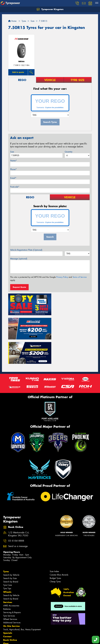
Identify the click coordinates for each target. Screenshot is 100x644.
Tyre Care (8, 558)
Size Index (54, 545)
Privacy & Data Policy (19, 640)
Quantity (69, 152)
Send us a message (18, 520)
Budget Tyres (55, 551)
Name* (13, 161)
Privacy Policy (62, 277)
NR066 (21, 62)
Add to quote (18, 72)
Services (8, 576)
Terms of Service (80, 277)
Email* (13, 178)
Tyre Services (9, 589)
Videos (7, 624)
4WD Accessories (11, 579)
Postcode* (15, 187)
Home (12, 21)
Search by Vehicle (11, 548)
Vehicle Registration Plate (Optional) (26, 250)
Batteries (7, 582)
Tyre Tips (7, 562)
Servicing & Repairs (12, 586)
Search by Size (10, 552)
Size (12, 152)
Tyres (6, 545)
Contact (7, 610)
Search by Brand (11, 555)
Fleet (6, 617)
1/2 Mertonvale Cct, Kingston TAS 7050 (19, 507)
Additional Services (12, 596)
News (6, 620)
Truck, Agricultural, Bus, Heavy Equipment (22, 603)
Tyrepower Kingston (50, 9)
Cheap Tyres (55, 555)
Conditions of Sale (35, 640)
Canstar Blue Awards (59, 548)
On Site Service (11, 599)
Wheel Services (10, 593)
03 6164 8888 (16, 514)
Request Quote (19, 287)
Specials (8, 606)
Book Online (10, 613)
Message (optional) (19, 259)
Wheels (7, 565)
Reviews (8, 627)
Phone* (13, 169)
